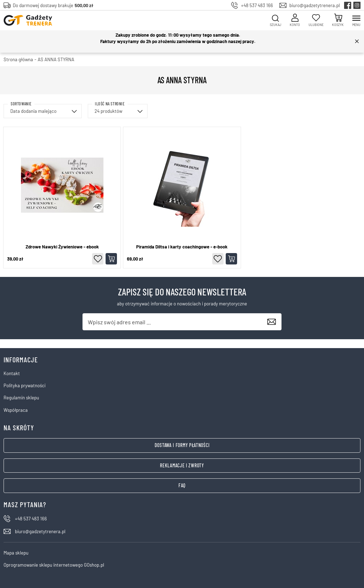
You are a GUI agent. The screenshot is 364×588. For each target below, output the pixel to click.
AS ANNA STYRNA (56, 59)
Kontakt (12, 373)
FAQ (182, 485)
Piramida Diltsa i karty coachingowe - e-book (182, 247)
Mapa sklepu (16, 553)
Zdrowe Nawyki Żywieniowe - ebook (62, 247)
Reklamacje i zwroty (182, 465)
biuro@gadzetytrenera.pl (315, 5)
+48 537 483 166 (257, 5)
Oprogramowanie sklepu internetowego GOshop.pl (54, 565)
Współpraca (16, 410)
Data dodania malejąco (33, 111)
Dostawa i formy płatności (182, 445)
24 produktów (108, 111)
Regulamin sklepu (21, 398)
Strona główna (18, 59)
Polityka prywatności (25, 385)
